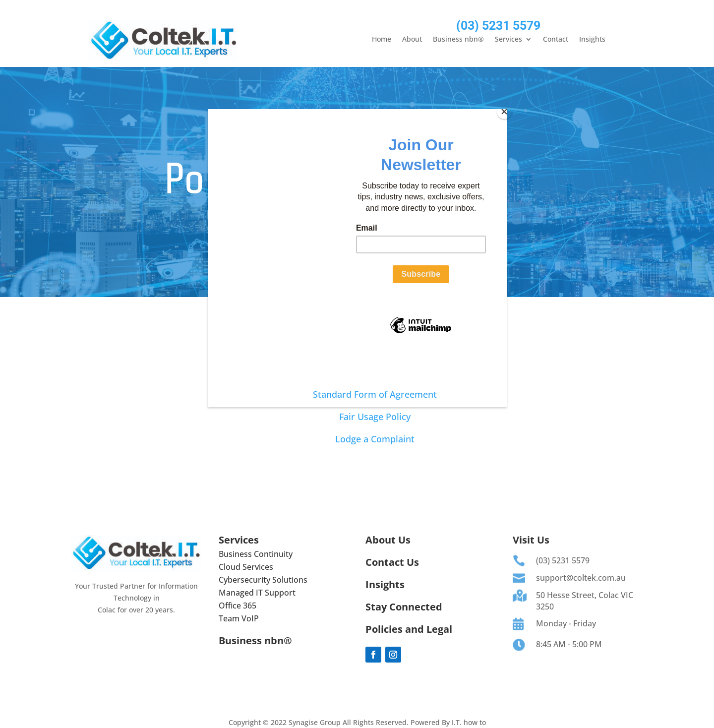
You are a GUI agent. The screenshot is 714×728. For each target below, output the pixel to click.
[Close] (504, 112)
